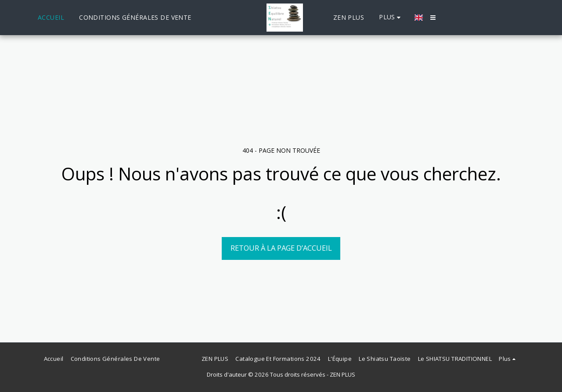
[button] (433, 18)
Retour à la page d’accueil (281, 248)
